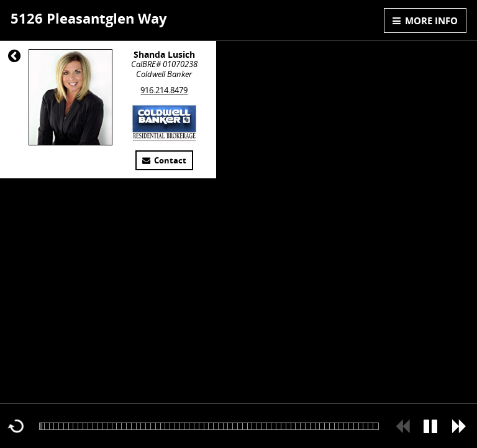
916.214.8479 (164, 90)
